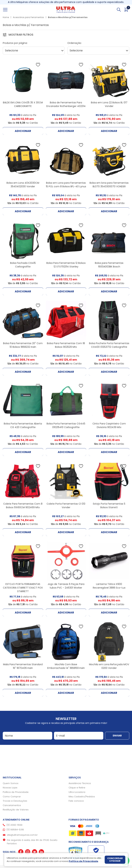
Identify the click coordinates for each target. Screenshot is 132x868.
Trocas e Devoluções (15, 801)
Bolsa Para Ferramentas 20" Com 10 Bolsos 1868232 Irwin (23, 345)
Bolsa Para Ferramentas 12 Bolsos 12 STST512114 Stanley (66, 265)
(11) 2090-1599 (14, 825)
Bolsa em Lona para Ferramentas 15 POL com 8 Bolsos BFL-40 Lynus (66, 185)
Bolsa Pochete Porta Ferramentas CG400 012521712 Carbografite (109, 345)
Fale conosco (76, 801)
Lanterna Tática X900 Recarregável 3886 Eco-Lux (109, 586)
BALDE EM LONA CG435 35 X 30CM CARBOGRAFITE (23, 104)
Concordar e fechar (115, 860)
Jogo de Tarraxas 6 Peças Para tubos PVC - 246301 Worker (66, 586)
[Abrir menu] (9, 10)
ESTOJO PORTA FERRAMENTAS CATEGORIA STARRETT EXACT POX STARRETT (23, 588)
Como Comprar (12, 797)
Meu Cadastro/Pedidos (82, 797)
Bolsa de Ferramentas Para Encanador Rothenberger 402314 (66, 104)
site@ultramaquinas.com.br (22, 835)
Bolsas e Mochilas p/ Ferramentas (68, 17)
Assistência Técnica (80, 783)
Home (6, 17)
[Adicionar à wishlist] (38, 65)
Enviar (117, 736)
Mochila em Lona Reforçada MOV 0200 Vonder (109, 666)
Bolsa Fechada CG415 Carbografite (23, 265)
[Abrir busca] (119, 10)
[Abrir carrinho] (126, 10)
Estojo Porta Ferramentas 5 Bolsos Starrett (109, 506)
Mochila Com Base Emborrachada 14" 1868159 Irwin (66, 666)
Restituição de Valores (16, 810)
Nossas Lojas (10, 788)
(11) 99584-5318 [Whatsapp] (15, 830)
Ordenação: (75, 43)
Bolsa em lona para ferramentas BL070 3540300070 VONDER (109, 185)
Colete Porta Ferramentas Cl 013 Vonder (66, 506)
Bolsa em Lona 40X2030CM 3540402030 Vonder (23, 185)
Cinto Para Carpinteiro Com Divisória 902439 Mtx (109, 425)
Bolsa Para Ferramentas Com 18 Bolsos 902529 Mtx (66, 345)
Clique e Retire (77, 788)
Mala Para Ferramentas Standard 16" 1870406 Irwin (23, 666)
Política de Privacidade (16, 792)
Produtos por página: (15, 43)
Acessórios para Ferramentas (28, 17)
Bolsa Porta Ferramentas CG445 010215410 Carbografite (66, 425)
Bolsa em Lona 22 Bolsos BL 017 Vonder (109, 104)
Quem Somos (11, 783)
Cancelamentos (12, 805)
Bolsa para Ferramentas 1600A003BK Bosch (109, 265)
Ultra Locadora (77, 792)
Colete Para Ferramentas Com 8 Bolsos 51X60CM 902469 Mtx (23, 506)
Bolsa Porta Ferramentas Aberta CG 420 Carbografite (23, 425)
